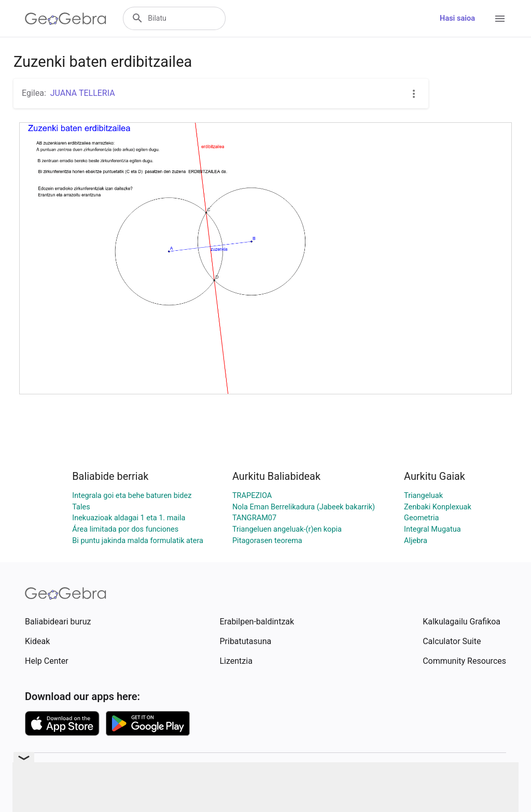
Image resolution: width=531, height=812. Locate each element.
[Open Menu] (500, 19)
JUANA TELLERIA (83, 93)
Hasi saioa (457, 18)
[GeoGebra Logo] (66, 19)
